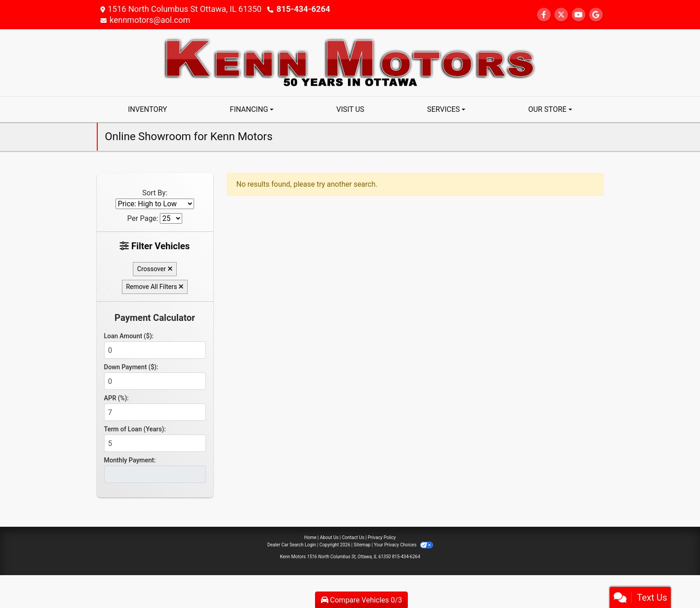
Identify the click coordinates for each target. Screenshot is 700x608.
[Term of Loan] (155, 443)
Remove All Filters (155, 287)
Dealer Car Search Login (292, 545)
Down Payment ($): (131, 367)
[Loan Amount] (155, 350)
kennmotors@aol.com (150, 20)
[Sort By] (155, 204)
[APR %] (155, 412)
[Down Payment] (155, 381)
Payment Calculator (155, 318)
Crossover (155, 269)
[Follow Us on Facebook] (544, 15)
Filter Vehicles (155, 246)
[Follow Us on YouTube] (579, 15)
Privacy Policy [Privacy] (382, 537)
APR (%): (116, 398)
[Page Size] (171, 218)
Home (310, 537)
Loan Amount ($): (129, 336)
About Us (329, 537)
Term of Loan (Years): (135, 429)
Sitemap (362, 545)
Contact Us (353, 537)
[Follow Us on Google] (596, 15)
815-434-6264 (303, 9)
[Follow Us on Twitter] (561, 15)
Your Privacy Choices (403, 545)
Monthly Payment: (130, 460)
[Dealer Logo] (350, 62)
